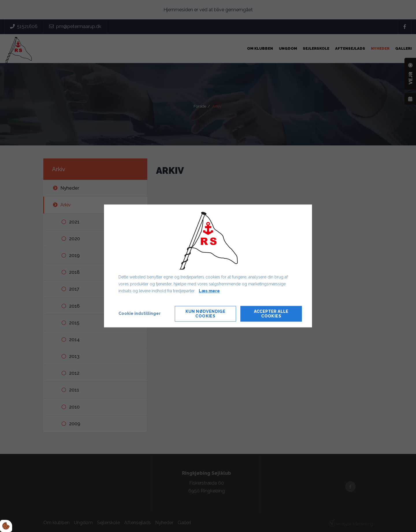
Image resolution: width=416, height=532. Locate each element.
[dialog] (208, 266)
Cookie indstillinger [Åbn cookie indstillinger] (140, 314)
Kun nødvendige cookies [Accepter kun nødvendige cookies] (206, 314)
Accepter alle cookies (271, 314)
